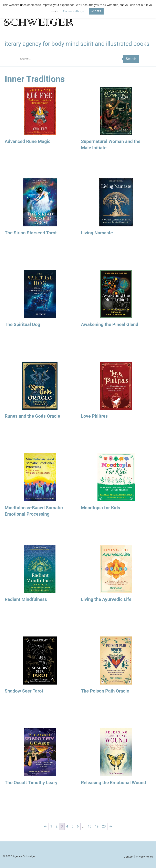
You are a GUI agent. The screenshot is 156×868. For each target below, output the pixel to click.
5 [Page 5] (72, 826)
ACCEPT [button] (96, 11)
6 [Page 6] (78, 826)
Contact (129, 857)
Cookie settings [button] (73, 11)
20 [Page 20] (104, 826)
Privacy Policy (144, 857)
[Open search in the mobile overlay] (78, 59)
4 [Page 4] (67, 826)
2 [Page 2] (57, 826)
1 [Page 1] (51, 826)
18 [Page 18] (90, 826)
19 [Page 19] (97, 826)
